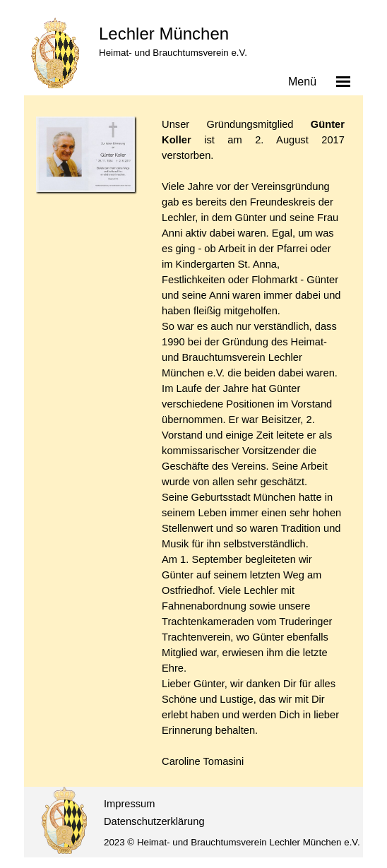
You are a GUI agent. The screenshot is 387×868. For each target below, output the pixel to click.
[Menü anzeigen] (343, 81)
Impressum (129, 804)
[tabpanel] (253, 443)
